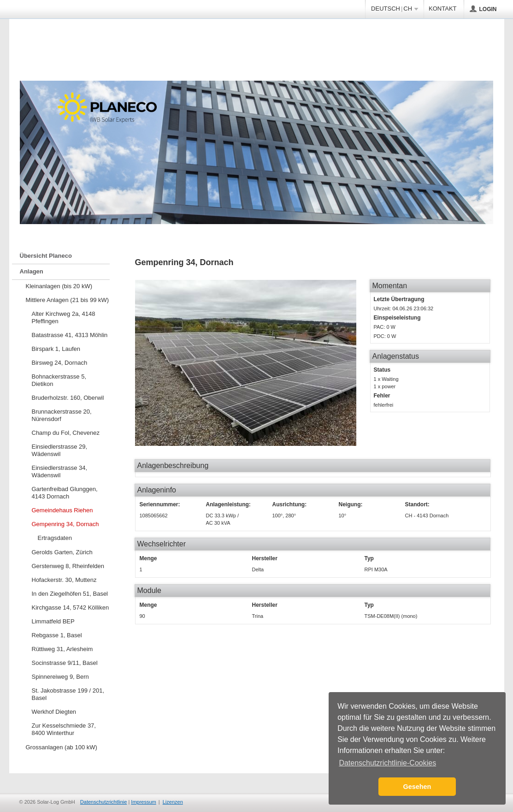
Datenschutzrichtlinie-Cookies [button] (387, 763)
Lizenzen (173, 802)
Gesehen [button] (417, 787)
